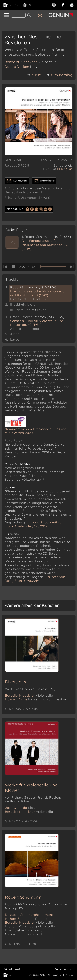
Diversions (16, 682)
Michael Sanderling (26, 919)
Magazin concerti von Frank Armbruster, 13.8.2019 (34, 524)
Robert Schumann (23, 897)
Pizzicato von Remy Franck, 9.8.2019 (35, 579)
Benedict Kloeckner (31, 62)
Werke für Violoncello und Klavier (31, 788)
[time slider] (53, 267)
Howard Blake (35, 699)
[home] (6, 15)
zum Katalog (60, 75)
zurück (35, 75)
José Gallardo (22, 808)
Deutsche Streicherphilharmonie (30, 915)
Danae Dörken (23, 67)
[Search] (18, 15)
